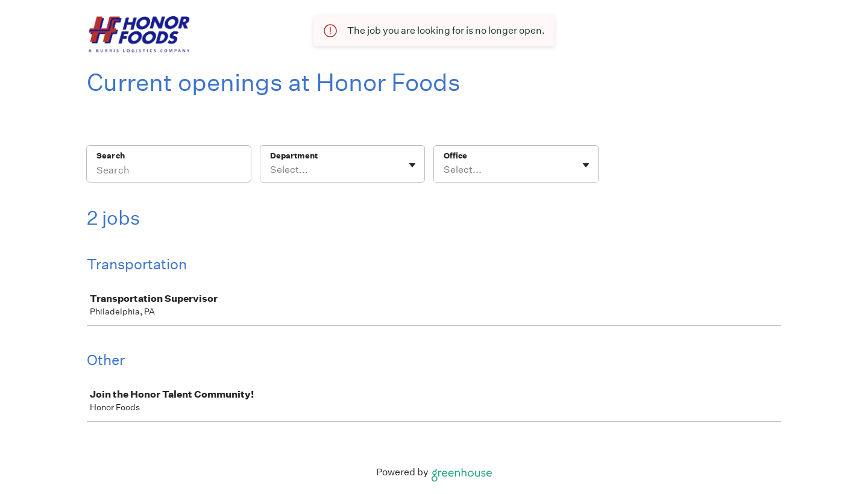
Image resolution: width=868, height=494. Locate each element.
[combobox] (271, 170)
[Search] (169, 172)
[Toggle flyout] (412, 165)
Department (294, 156)
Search (111, 156)
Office (455, 156)
